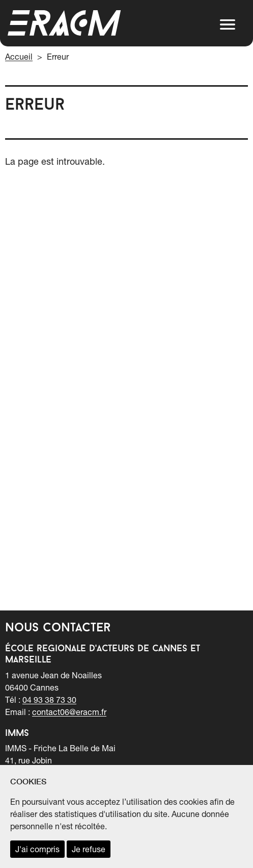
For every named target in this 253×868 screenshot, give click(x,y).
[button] (228, 24)
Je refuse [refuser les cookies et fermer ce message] (89, 849)
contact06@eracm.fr (69, 712)
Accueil (19, 57)
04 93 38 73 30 (49, 700)
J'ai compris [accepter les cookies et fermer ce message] (37, 849)
